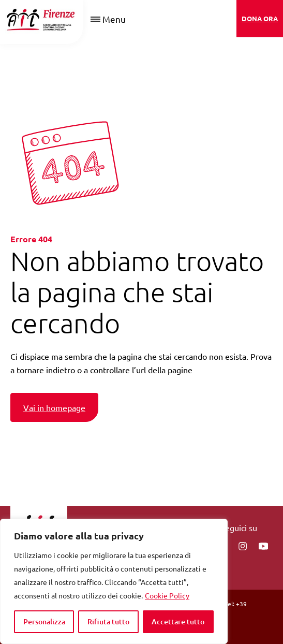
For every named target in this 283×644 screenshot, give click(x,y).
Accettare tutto (178, 621)
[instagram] (243, 546)
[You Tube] (263, 546)
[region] (114, 581)
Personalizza (44, 621)
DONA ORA (260, 18)
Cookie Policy (167, 595)
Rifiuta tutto (108, 621)
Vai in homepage (54, 407)
